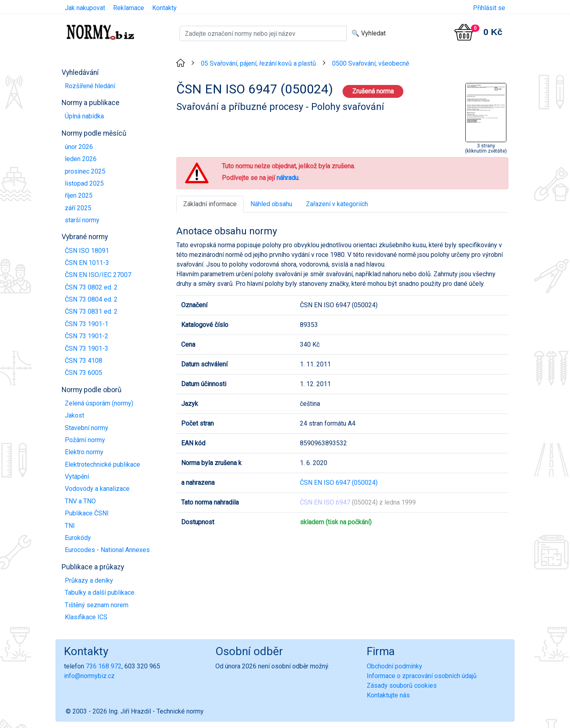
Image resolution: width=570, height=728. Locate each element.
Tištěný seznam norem (97, 605)
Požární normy (85, 440)
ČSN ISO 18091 (87, 251)
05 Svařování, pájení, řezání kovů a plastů (258, 63)
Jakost (74, 415)
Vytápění (77, 477)
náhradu (287, 178)
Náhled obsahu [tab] (271, 204)
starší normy (82, 220)
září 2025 (78, 208)
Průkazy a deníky (89, 580)
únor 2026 (79, 147)
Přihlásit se (489, 8)
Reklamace (129, 8)
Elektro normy (84, 452)
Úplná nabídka (84, 116)
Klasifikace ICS (86, 617)
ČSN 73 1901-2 (87, 336)
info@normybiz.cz (89, 676)
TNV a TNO (80, 501)
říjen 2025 (79, 195)
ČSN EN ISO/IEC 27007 (98, 275)
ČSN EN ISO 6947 (325, 502)
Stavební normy (87, 428)
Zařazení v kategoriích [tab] (337, 204)
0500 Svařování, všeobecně (371, 63)
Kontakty (164, 8)
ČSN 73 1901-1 (87, 324)
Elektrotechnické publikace (102, 464)
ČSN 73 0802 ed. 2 (91, 287)
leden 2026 (81, 159)
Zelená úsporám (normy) (99, 403)
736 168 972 (104, 666)
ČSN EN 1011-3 (87, 263)
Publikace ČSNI (87, 513)
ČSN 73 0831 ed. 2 (91, 311)
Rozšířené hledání (90, 86)
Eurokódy (78, 538)
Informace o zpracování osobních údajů (422, 676)
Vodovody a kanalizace (97, 489)
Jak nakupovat (85, 8)
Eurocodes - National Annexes (107, 550)
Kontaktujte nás (388, 695)
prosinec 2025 (85, 171)
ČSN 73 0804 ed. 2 (91, 299)
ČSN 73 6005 (84, 373)
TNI (70, 526)
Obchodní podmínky (394, 666)
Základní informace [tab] (210, 204)
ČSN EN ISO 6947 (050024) (339, 483)
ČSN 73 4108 (84, 361)
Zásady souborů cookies (402, 686)
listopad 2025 (84, 183)
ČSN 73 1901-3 (87, 348)
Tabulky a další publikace (100, 593)
